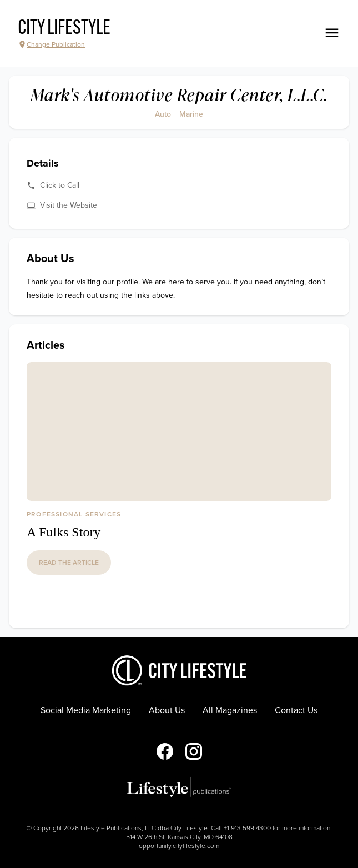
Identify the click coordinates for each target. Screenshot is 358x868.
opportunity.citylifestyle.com (179, 846)
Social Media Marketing (86, 710)
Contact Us (296, 710)
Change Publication (51, 44)
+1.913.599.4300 (247, 828)
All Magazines (230, 710)
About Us (167, 710)
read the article (69, 563)
